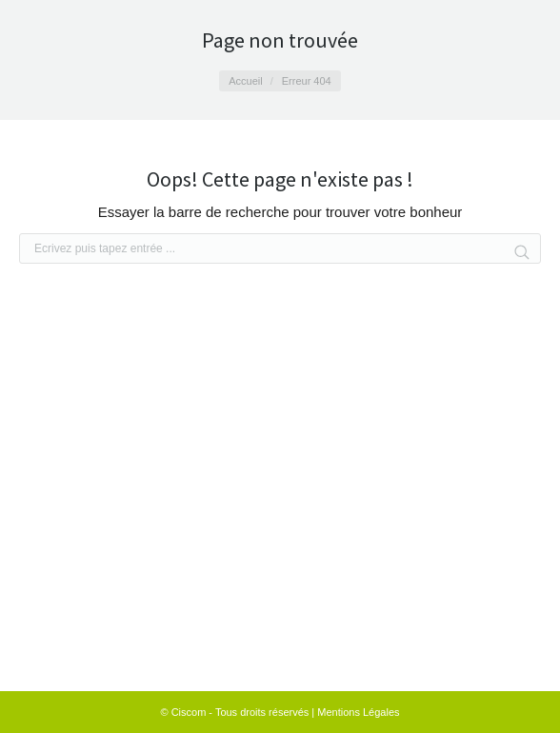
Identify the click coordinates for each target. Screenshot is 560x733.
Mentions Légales (358, 712)
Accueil (245, 81)
